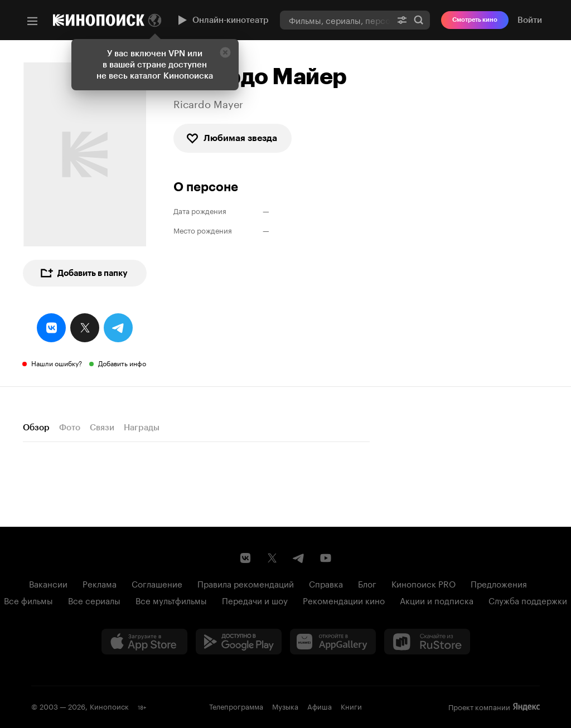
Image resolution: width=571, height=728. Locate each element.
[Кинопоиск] (99, 20)
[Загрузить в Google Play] (239, 642)
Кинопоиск (109, 706)
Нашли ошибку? (57, 363)
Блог (367, 583)
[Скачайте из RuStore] (427, 642)
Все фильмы (28, 600)
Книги (351, 706)
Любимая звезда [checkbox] (231, 138)
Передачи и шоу (255, 600)
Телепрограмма (236, 706)
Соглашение (157, 583)
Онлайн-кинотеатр (222, 20)
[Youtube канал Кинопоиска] (326, 558)
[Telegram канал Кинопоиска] (299, 558)
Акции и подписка (437, 600)
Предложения (499, 583)
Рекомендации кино (344, 600)
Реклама (100, 583)
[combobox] (335, 20)
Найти (419, 20)
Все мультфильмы (171, 600)
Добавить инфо (122, 363)
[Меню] (32, 21)
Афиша (320, 706)
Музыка (285, 706)
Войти (530, 20)
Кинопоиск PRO (424, 583)
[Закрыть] (225, 52)
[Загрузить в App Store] (144, 642)
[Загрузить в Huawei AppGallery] (333, 642)
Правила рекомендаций (246, 583)
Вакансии (48, 583)
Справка (326, 583)
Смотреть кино (475, 20)
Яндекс (526, 707)
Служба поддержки (528, 600)
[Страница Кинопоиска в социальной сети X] (272, 558)
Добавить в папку (84, 273)
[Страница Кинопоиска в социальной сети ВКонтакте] (245, 558)
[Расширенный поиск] (402, 20)
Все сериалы (94, 600)
